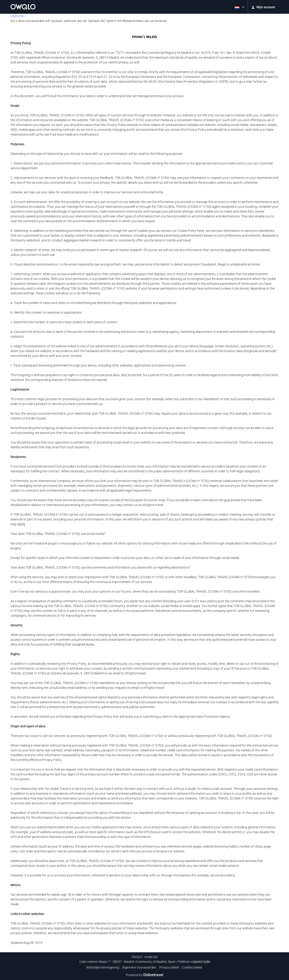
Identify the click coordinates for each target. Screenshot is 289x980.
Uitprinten (18, 16)
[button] (239, 7)
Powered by (144, 975)
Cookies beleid (192, 967)
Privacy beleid (169, 967)
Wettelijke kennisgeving (103, 967)
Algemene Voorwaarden (139, 967)
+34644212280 (200, 962)
